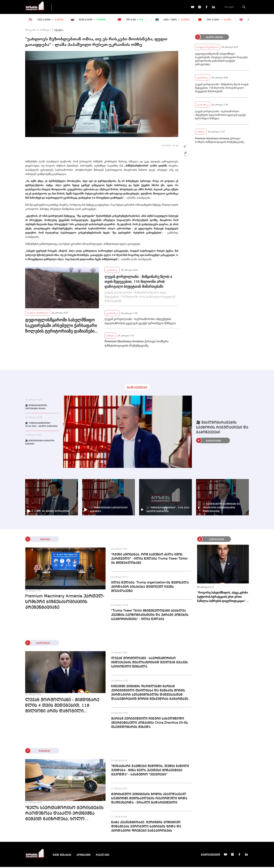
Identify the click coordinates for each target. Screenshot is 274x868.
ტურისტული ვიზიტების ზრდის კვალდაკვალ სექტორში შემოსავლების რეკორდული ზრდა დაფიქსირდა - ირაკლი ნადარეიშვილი (149, 799)
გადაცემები (69, 7)
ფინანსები (93, 7)
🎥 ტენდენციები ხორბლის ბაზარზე (40, 443)
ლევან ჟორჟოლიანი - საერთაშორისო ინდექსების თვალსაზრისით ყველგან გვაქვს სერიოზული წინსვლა (140, 322)
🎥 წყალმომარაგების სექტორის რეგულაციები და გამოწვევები (222, 429)
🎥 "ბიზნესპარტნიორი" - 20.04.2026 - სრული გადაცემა (41, 426)
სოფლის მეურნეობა (38, 314)
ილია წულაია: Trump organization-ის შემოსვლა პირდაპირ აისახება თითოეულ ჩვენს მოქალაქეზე (150, 588)
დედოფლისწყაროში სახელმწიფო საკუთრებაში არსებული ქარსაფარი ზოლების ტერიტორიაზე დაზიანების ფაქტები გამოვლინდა (61, 326)
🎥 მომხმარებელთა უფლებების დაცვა (36, 408)
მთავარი (31, 31)
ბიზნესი (45, 31)
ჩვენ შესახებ (62, 856)
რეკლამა (102, 856)
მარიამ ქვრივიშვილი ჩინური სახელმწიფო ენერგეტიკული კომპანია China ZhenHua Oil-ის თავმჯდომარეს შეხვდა (149, 724)
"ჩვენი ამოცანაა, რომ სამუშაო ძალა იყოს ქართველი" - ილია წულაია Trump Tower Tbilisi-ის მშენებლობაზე (150, 560)
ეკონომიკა (116, 7)
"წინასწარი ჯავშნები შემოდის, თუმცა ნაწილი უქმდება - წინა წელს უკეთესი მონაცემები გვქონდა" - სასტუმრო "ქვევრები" (150, 771)
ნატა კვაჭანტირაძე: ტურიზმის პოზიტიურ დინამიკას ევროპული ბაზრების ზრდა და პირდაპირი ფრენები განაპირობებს (146, 827)
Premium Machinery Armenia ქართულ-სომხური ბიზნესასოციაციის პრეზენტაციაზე (136, 344)
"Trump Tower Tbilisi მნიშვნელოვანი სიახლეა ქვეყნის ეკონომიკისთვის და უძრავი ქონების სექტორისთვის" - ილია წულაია (150, 616)
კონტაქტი (83, 856)
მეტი (136, 8)
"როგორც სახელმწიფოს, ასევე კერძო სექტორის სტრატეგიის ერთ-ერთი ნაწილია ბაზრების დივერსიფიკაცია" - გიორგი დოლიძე (223, 598)
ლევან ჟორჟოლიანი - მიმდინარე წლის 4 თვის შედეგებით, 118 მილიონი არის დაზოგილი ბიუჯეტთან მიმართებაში (138, 283)
